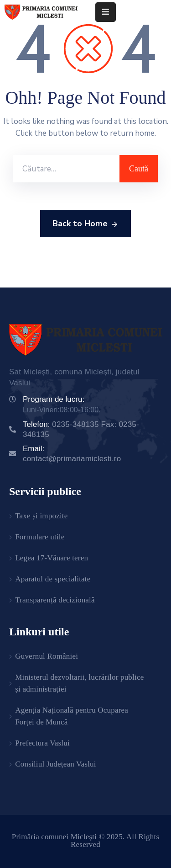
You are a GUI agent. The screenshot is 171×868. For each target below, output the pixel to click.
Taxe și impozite (41, 516)
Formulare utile (40, 537)
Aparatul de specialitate (53, 579)
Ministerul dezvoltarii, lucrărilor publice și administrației (79, 683)
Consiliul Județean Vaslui (56, 764)
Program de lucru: (54, 399)
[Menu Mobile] (106, 12)
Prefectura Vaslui (42, 743)
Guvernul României (47, 656)
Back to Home (85, 224)
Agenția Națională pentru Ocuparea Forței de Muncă (72, 716)
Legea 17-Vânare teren (52, 558)
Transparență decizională (55, 600)
